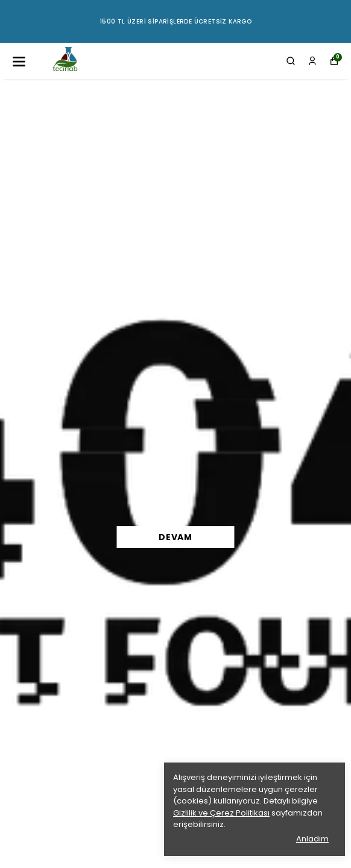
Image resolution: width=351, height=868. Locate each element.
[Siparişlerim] (312, 61)
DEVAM (175, 537)
